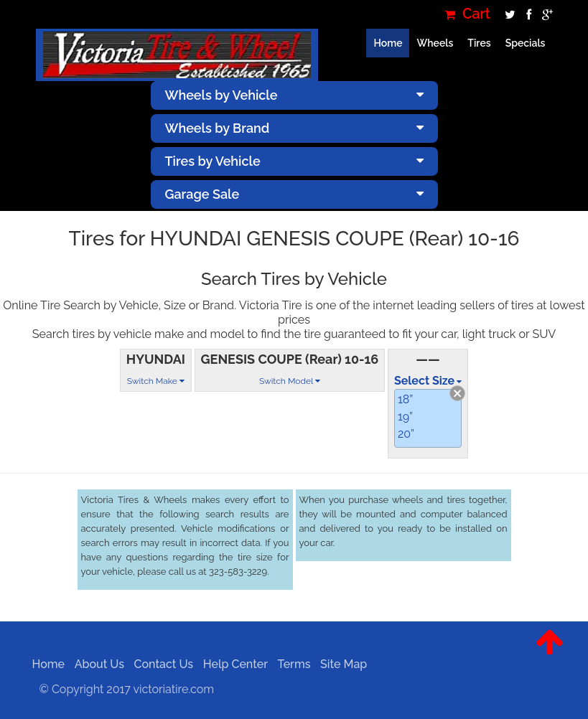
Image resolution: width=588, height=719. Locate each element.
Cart (467, 14)
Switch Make (156, 381)
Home (388, 43)
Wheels (435, 43)
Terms (290, 664)
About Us (95, 664)
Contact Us (160, 664)
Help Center (231, 664)
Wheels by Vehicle (294, 95)
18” (405, 399)
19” (405, 417)
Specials (526, 43)
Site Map (340, 664)
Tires (479, 43)
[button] (550, 653)
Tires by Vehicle (294, 161)
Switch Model (290, 381)
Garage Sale (294, 194)
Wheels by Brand (294, 128)
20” (406, 434)
